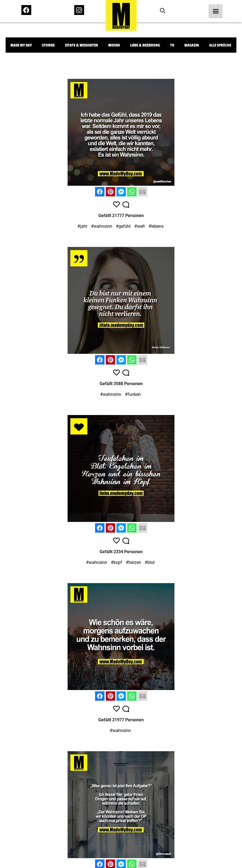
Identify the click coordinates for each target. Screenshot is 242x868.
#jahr (82, 226)
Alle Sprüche (220, 45)
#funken (133, 394)
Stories (48, 45)
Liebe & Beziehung (145, 45)
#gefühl (123, 226)
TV (172, 45)
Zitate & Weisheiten (81, 45)
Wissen (114, 45)
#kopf (116, 562)
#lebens (156, 226)
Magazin (192, 45)
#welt (140, 226)
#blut (150, 562)
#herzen (133, 562)
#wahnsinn (102, 226)
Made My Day (21, 45)
